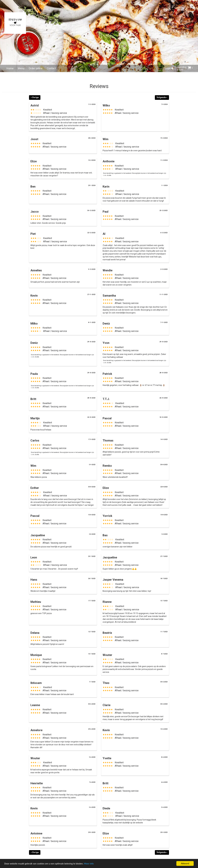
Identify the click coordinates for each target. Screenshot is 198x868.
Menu (21, 68)
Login (169, 68)
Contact (51, 68)
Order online (36, 68)
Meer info (89, 864)
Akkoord (185, 863)
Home (10, 68)
